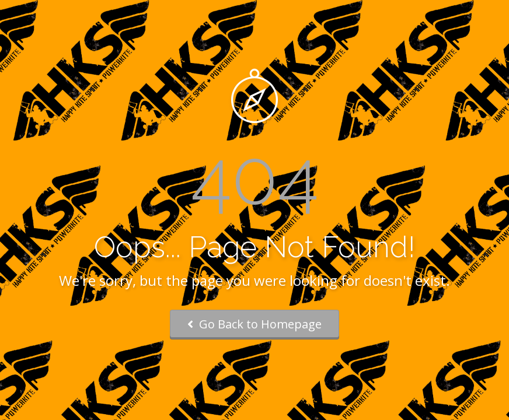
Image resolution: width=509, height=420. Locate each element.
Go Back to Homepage (254, 324)
